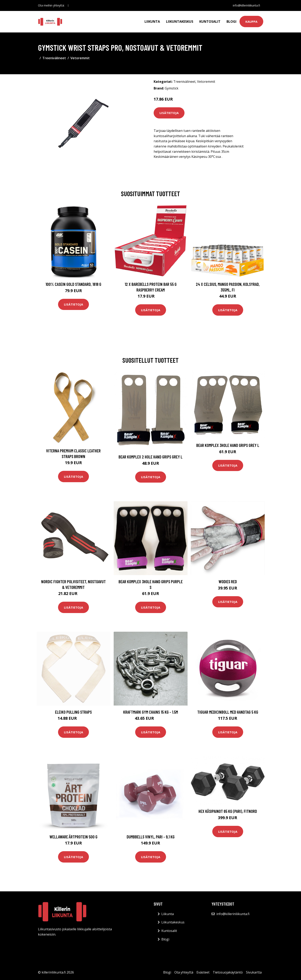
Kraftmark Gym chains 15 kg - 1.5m (151, 712)
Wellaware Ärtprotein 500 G (73, 837)
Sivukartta (254, 972)
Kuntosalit (210, 22)
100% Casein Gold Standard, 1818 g (73, 284)
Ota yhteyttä (184, 972)
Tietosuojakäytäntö (228, 972)
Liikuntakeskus (180, 22)
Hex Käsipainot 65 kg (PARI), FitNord (228, 811)
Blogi (231, 22)
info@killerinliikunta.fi (246, 5)
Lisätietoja (169, 113)
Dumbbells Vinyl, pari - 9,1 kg (151, 837)
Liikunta (152, 22)
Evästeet (203, 972)
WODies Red (228, 581)
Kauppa (251, 22)
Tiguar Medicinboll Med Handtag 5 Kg (228, 712)
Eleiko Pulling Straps (73, 712)
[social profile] (68, 5)
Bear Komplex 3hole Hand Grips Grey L (228, 445)
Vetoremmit (80, 58)
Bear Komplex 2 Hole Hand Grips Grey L (150, 457)
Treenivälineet (54, 58)
